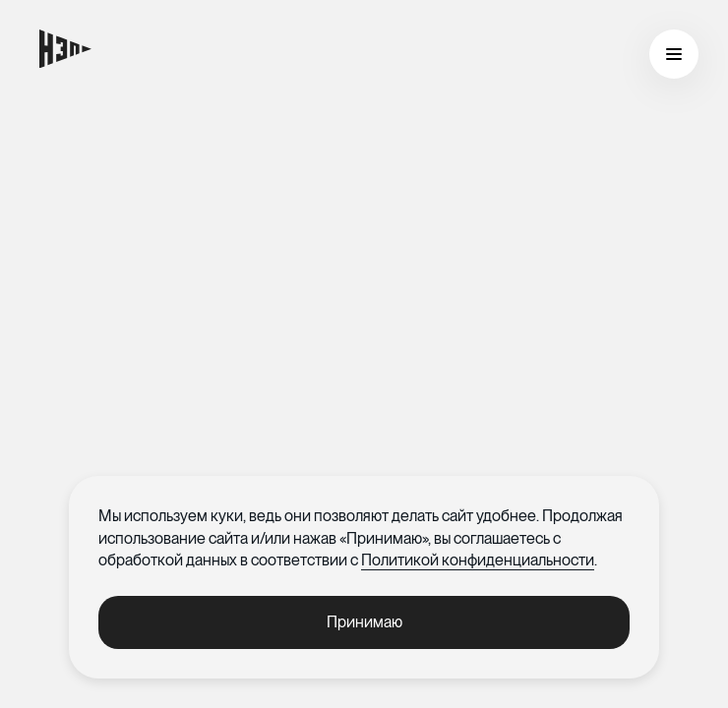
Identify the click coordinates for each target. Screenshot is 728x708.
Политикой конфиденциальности (478, 560)
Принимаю (364, 622)
